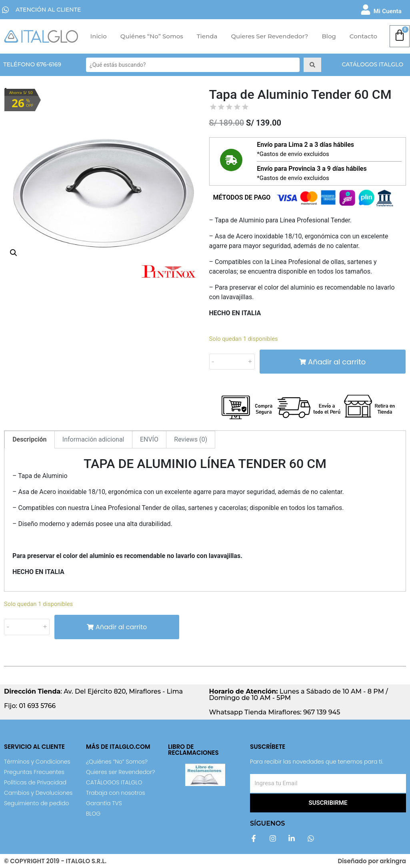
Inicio (99, 36)
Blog (329, 36)
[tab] (30, 440)
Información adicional (93, 439)
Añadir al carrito (332, 362)
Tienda (207, 36)
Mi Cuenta (388, 11)
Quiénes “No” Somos (152, 36)
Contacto (363, 36)
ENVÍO (149, 439)
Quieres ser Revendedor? (269, 36)
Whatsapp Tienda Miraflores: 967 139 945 (275, 712)
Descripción (29, 439)
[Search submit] (312, 65)
